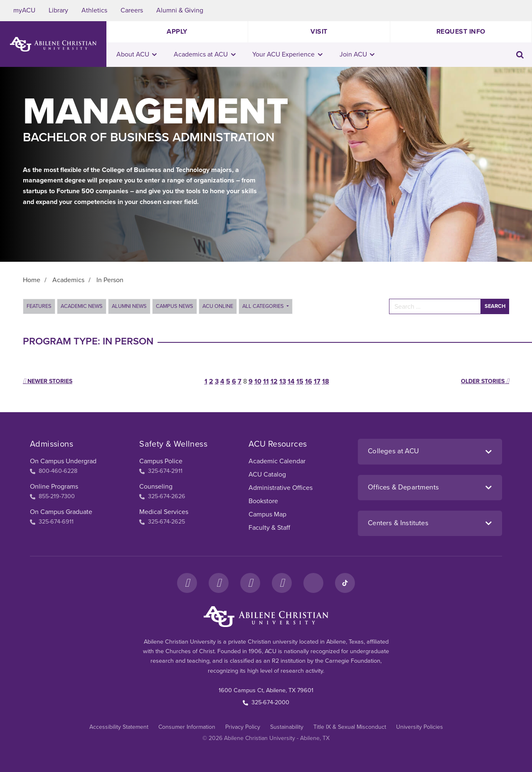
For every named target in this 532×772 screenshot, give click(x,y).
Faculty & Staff (269, 528)
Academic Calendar (277, 461)
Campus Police (161, 461)
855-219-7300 (52, 496)
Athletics (94, 10)
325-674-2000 (266, 702)
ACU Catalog (267, 475)
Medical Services (164, 512)
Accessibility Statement (119, 727)
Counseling (156, 487)
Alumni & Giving (180, 10)
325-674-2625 (162, 522)
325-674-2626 (162, 496)
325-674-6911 (52, 522)
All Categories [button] (264, 306)
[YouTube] (282, 583)
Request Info (461, 32)
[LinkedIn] (313, 583)
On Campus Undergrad (63, 461)
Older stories (485, 381)
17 (317, 381)
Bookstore (263, 501)
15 (300, 381)
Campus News (175, 306)
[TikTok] (345, 583)
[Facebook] (187, 583)
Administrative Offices (281, 488)
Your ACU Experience (287, 54)
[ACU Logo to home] (53, 44)
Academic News (82, 306)
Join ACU (357, 54)
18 (326, 381)
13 (283, 381)
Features (39, 306)
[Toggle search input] (520, 55)
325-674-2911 (161, 471)
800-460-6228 (54, 471)
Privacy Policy (243, 727)
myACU (24, 10)
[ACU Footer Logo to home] (266, 617)
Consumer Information (187, 727)
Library (58, 10)
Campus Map (267, 514)
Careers (132, 10)
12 (274, 381)
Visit (319, 32)
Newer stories (48, 381)
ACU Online (218, 306)
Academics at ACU (205, 54)
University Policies (420, 727)
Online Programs (54, 487)
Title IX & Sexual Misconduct (350, 727)
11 (266, 381)
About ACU (137, 54)
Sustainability (287, 727)
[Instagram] (219, 583)
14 (291, 381)
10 (258, 381)
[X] (250, 583)
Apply (177, 32)
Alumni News (129, 306)
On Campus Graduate (61, 512)
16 (309, 381)
